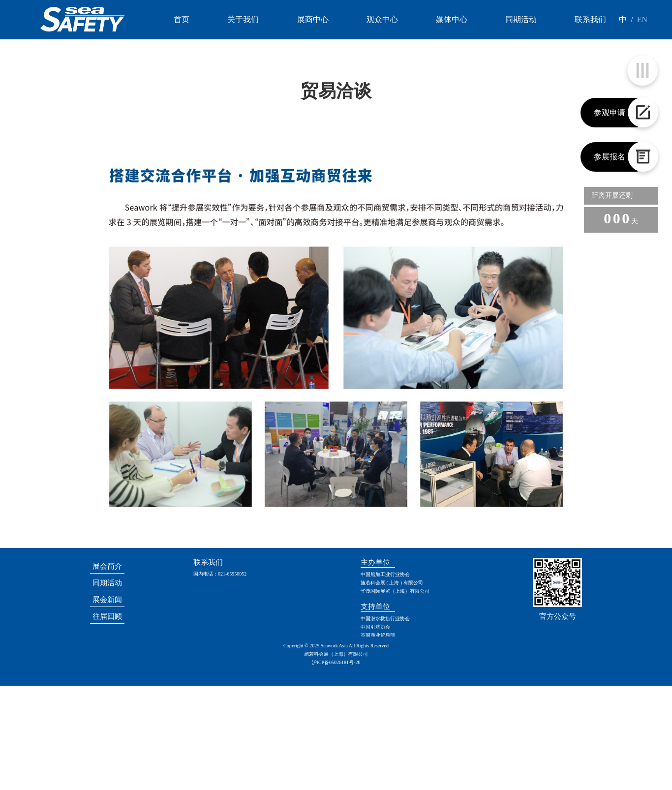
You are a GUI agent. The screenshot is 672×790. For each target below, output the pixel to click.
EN (642, 19)
